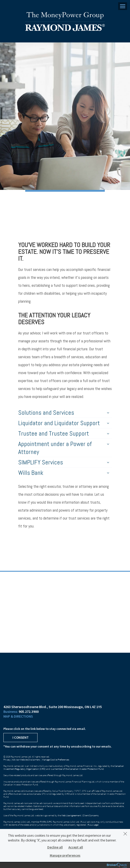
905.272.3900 (29, 711)
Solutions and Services (64, 413)
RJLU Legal (93, 825)
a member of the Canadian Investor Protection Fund (78, 769)
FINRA (43, 822)
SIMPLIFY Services (64, 462)
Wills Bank (64, 473)
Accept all (76, 847)
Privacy (7, 760)
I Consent (21, 737)
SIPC (49, 822)
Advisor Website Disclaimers (26, 760)
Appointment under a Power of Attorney (64, 448)
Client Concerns (91, 815)
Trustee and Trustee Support (64, 433)
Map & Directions (18, 716)
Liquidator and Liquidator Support (64, 423)
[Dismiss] (125, 834)
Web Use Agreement (71, 815)
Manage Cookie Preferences (56, 760)
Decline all (55, 847)
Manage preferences (65, 855)
